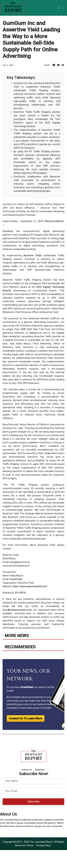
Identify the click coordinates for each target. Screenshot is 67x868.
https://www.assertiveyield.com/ (30, 586)
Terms (30, 845)
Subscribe (34, 802)
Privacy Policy (43, 845)
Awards (7, 291)
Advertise (40, 770)
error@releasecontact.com (17, 610)
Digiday (47, 287)
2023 (39, 287)
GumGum (8, 231)
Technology (58, 287)
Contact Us (27, 770)
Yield (38, 255)
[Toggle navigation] (59, 8)
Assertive (29, 255)
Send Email (16, 579)
